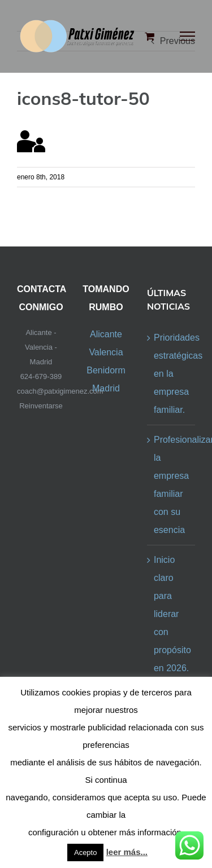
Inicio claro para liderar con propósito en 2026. (172, 614)
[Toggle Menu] (188, 36)
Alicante (106, 334)
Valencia (106, 352)
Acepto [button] (85, 852)
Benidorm (106, 370)
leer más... (127, 852)
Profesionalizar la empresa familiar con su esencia (172, 485)
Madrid (106, 388)
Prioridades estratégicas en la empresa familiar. (172, 374)
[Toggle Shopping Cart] (150, 36)
